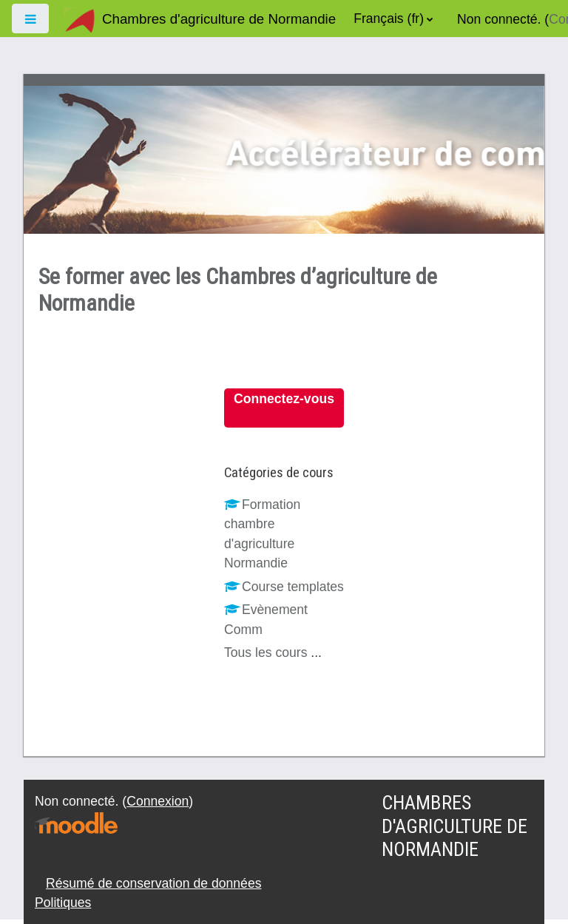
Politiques (63, 903)
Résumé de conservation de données (153, 883)
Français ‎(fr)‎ (389, 18)
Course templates (284, 587)
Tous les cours (266, 652)
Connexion (158, 801)
